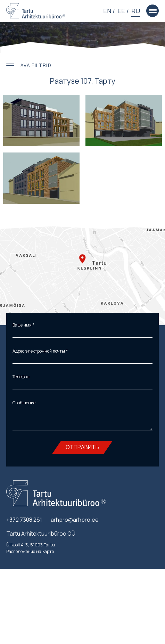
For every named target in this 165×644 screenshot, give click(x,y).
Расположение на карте (30, 553)
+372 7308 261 (24, 521)
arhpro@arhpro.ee (75, 521)
